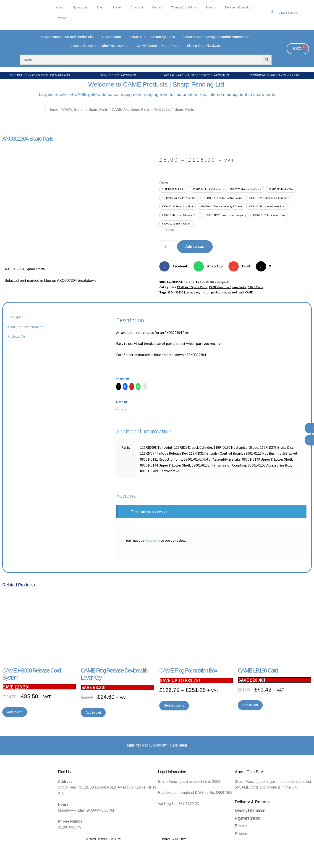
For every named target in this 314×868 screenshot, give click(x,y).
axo (196, 292)
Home (60, 8)
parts (215, 292)
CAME (249, 292)
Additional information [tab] (25, 327)
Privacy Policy (174, 839)
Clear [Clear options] (170, 230)
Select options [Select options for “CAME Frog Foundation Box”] (174, 705)
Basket (117, 8)
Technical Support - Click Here (275, 75)
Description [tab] (16, 317)
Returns (211, 8)
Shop (100, 8)
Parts (164, 183)
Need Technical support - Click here (157, 746)
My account (80, 8)
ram (223, 292)
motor (205, 292)
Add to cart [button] (15, 712)
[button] (175, 266)
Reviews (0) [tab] (16, 336)
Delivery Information (238, 8)
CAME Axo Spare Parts (131, 109)
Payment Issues (247, 818)
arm (189, 292)
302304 (180, 292)
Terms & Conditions (184, 8)
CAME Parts (255, 287)
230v (170, 292)
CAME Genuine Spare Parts (85, 109)
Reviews (61, 18)
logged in (152, 540)
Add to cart (195, 247)
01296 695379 (288, 13)
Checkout (137, 8)
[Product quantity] (167, 247)
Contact (157, 8)
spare (232, 292)
